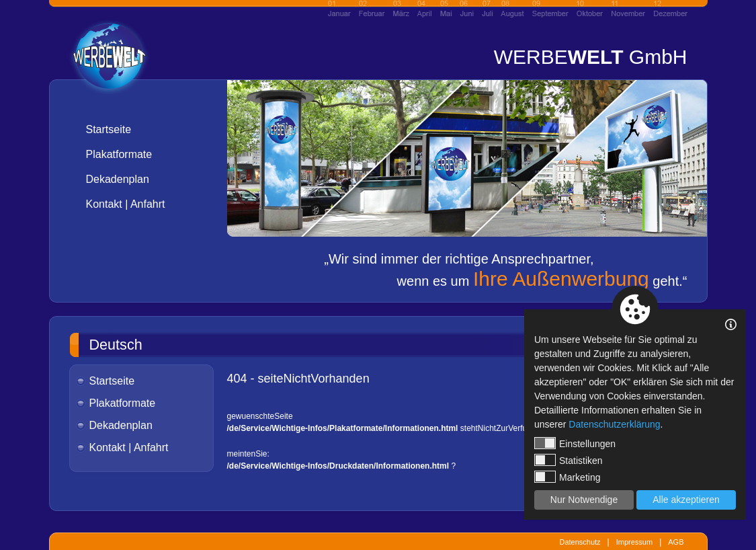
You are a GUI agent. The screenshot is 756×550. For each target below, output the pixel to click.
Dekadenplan (118, 179)
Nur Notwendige (584, 500)
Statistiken (569, 460)
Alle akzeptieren (686, 500)
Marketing (567, 477)
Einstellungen (575, 443)
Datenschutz (580, 542)
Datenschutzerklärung (614, 424)
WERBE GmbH (591, 57)
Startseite (109, 129)
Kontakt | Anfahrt (126, 204)
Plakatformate (119, 154)
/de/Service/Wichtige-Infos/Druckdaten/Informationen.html (338, 466)
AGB (676, 542)
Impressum (634, 542)
